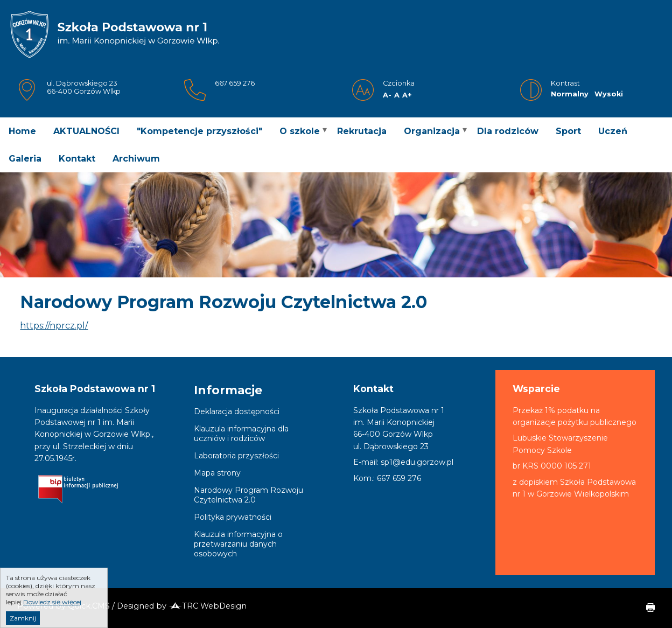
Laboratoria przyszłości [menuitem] (236, 456)
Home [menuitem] (22, 131)
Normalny (570, 94)
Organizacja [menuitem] (432, 131)
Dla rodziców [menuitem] (508, 131)
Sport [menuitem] (568, 131)
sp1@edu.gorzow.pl (417, 462)
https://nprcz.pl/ (54, 326)
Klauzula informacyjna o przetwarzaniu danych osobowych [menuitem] (238, 544)
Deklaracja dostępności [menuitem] (237, 411)
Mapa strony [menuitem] (217, 473)
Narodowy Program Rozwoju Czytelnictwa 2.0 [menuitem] (248, 495)
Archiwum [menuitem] (136, 159)
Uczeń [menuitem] (613, 131)
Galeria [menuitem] (25, 159)
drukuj (646, 608)
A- (387, 95)
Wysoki (609, 94)
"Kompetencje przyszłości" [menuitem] (199, 131)
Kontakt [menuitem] (77, 159)
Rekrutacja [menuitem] (362, 131)
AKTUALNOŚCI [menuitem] (86, 131)
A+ (407, 95)
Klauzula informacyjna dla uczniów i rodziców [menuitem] (241, 434)
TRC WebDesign (208, 606)
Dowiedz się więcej (52, 612)
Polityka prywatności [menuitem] (233, 517)
